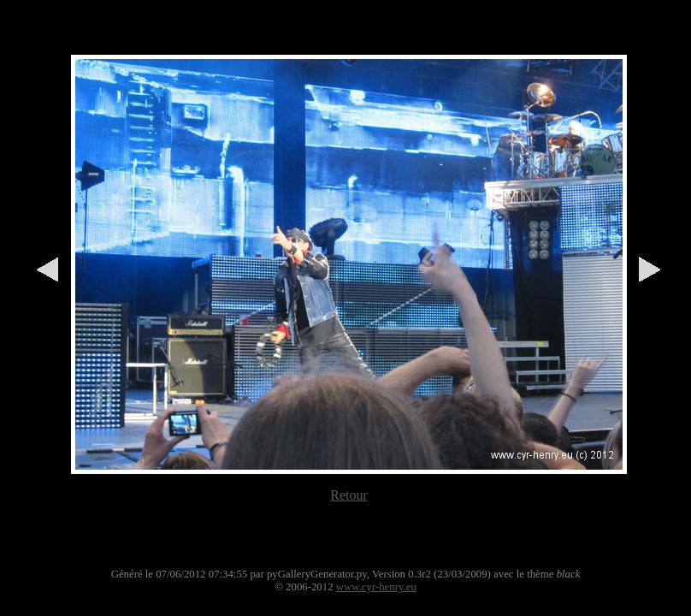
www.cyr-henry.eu (376, 587)
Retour (349, 495)
